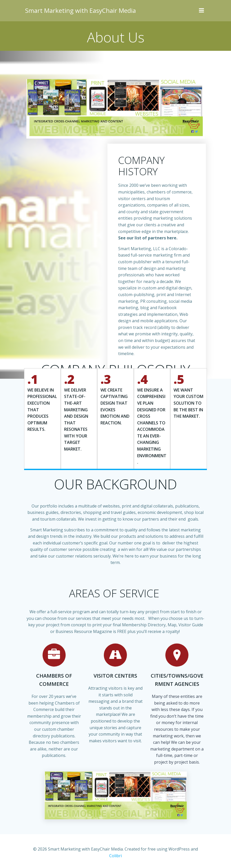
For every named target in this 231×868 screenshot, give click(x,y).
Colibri (199, 854)
